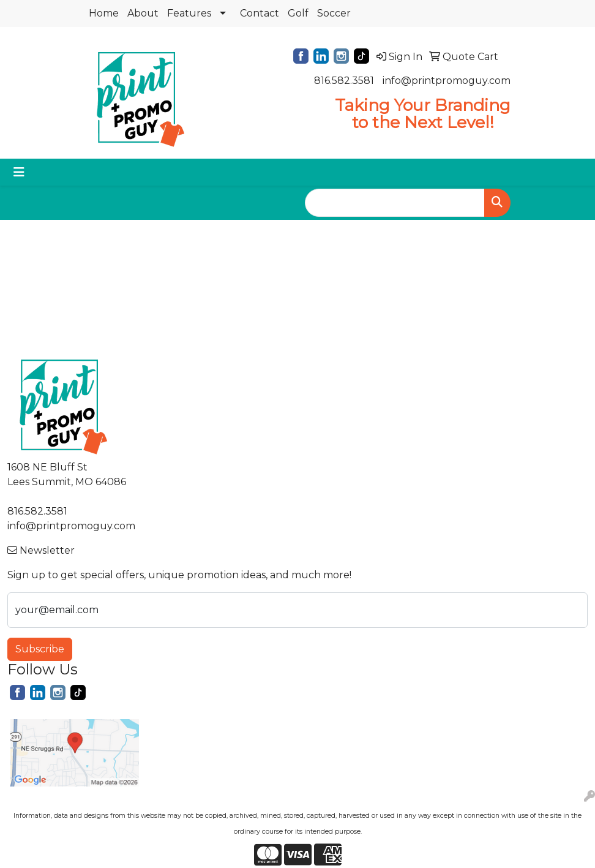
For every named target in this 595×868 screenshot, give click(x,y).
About (143, 13)
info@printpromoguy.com (447, 81)
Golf (298, 13)
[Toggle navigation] (19, 172)
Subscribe (40, 649)
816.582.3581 (344, 81)
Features (189, 13)
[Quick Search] (395, 203)
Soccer (334, 13)
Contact (260, 13)
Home (104, 13)
